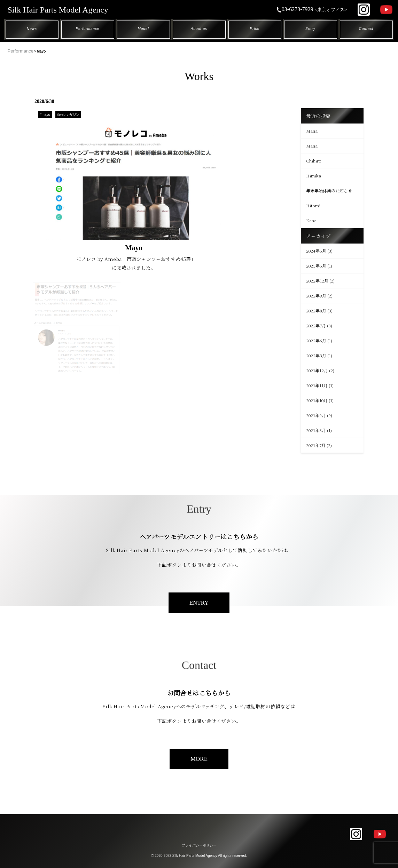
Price (255, 29)
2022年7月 (316, 325)
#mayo (45, 115)
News (32, 29)
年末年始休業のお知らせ (329, 190)
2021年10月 (317, 400)
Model (143, 29)
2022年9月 (316, 296)
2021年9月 (316, 415)
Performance (87, 29)
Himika (314, 176)
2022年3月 (316, 355)
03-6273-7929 (312, 9)
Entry (310, 29)
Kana (311, 220)
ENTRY (199, 603)
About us (199, 29)
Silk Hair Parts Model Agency (58, 10)
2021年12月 (317, 370)
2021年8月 (316, 430)
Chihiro (314, 161)
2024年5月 (316, 251)
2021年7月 (316, 445)
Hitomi (313, 205)
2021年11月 (317, 385)
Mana (312, 131)
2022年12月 (317, 281)
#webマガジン (68, 115)
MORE (199, 759)
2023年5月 (316, 266)
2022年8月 (316, 310)
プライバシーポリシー (199, 845)
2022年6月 (316, 340)
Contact (366, 29)
